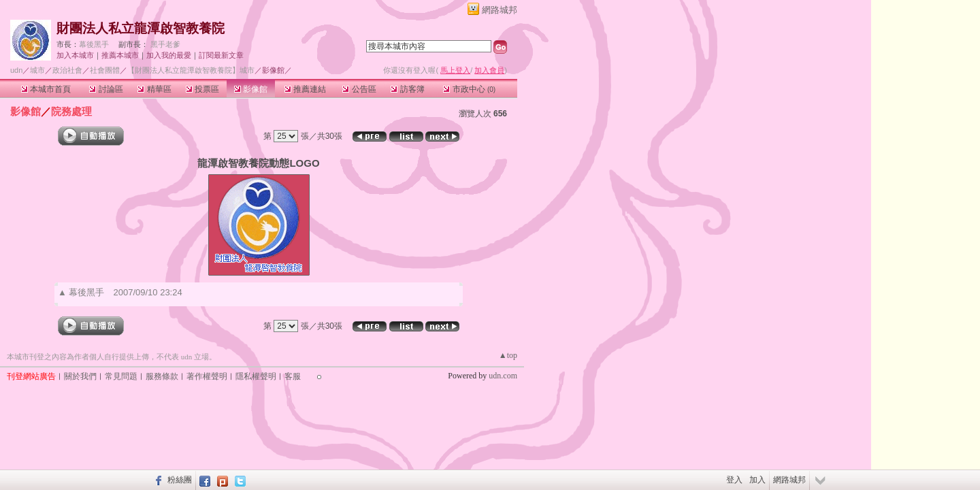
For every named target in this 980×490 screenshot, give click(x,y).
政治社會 (67, 70)
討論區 (106, 89)
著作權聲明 (207, 376)
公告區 (359, 89)
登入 (734, 480)
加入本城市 (75, 55)
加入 (757, 480)
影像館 (251, 89)
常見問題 (121, 376)
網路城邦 (500, 10)
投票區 (202, 89)
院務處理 (71, 111)
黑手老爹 (165, 44)
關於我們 (80, 376)
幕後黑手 (94, 44)
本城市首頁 (46, 89)
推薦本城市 (120, 55)
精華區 (154, 89)
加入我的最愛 (169, 55)
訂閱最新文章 (221, 55)
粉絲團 (180, 480)
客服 (293, 376)
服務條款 (162, 376)
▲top (508, 355)
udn (16, 70)
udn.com (503, 376)
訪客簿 (407, 89)
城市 (37, 70)
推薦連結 (305, 89)
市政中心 (469, 89)
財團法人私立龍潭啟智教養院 (141, 28)
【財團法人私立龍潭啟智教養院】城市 (191, 70)
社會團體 (105, 70)
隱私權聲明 (256, 376)
